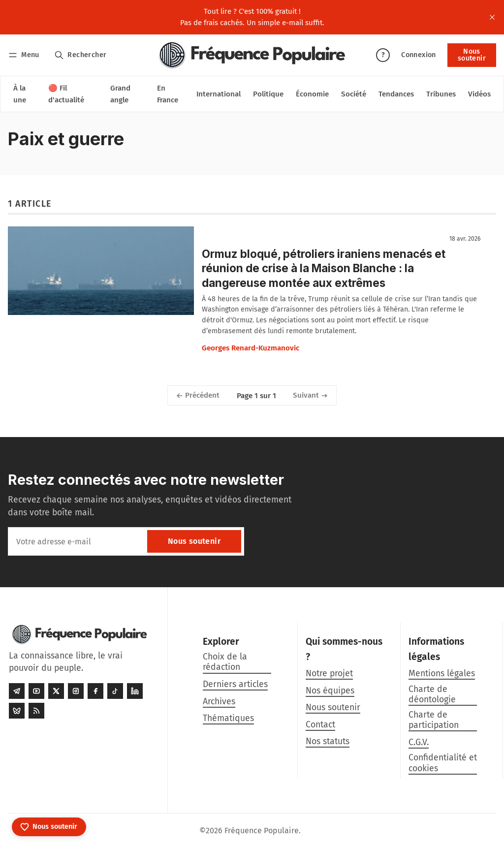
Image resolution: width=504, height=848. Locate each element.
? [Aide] (383, 55)
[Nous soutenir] (49, 827)
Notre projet (329, 674)
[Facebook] (95, 691)
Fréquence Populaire (262, 831)
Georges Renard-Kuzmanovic (251, 348)
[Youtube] (36, 691)
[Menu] (25, 55)
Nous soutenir (472, 55)
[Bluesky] (17, 711)
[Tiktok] (115, 691)
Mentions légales (442, 674)
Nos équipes (330, 691)
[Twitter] (56, 691)
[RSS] (36, 711)
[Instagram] (76, 691)
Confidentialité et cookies (443, 763)
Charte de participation (434, 720)
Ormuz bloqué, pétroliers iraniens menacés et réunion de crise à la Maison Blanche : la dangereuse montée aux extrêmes (324, 268)
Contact (320, 725)
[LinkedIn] (135, 691)
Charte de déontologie (432, 694)
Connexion (419, 55)
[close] (492, 17)
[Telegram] (17, 691)
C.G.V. (419, 742)
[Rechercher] (80, 55)
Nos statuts (328, 741)
